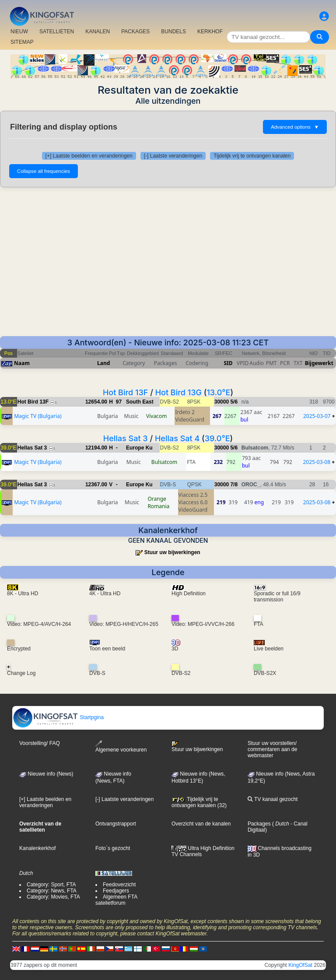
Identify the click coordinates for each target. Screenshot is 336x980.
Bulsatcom (164, 462)
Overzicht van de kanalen (201, 824)
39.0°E (217, 438)
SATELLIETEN (57, 32)
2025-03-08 (317, 462)
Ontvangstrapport (116, 824)
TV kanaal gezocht (273, 799)
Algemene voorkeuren (121, 746)
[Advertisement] (168, 262)
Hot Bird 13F (125, 392)
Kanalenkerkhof (37, 848)
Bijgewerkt (319, 363)
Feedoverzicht (119, 885)
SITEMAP (22, 42)
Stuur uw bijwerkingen (172, 552)
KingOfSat (300, 965)
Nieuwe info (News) (46, 774)
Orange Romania (158, 502)
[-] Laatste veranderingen (173, 156)
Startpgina (58, 717)
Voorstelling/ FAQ (40, 743)
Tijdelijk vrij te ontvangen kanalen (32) (199, 802)
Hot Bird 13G (178, 392)
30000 (222, 402)
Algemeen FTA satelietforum (116, 900)
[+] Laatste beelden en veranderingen (89, 156)
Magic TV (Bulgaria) (38, 416)
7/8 (234, 485)
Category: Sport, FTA (51, 885)
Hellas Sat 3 (126, 438)
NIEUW (19, 32)
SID (228, 363)
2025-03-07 (317, 416)
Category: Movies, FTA (53, 897)
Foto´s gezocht (113, 848)
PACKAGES (135, 32)
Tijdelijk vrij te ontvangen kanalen (252, 156)
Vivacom (156, 416)
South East (140, 402)
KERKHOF (210, 32)
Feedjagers (116, 891)
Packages (259, 824)
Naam (22, 363)
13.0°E (218, 392)
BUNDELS (173, 32)
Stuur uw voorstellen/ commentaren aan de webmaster (272, 749)
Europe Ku (139, 448)
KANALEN (98, 32)
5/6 (234, 402)
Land (103, 363)
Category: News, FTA (52, 891)
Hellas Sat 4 (177, 438)
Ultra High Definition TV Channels (203, 851)
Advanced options (295, 127)
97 (119, 402)
